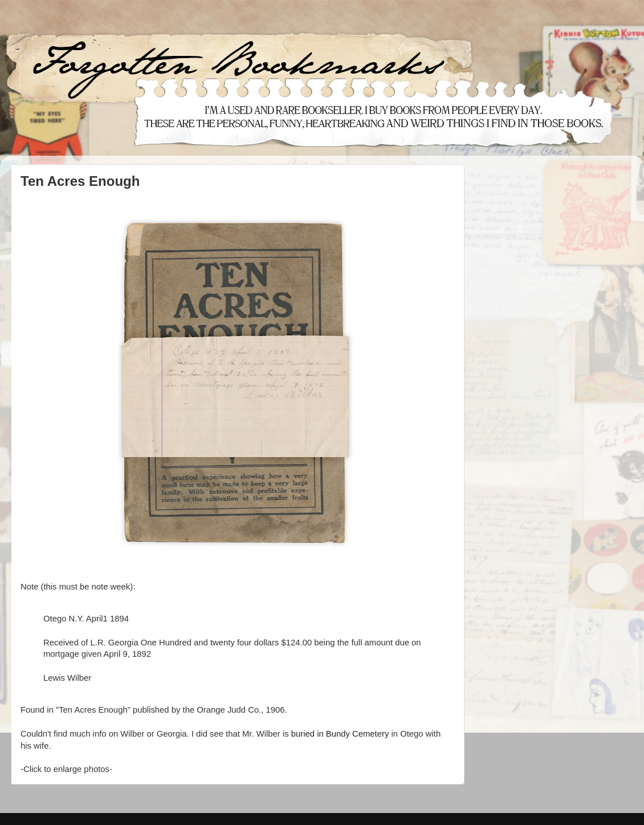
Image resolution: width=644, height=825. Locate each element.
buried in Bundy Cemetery (340, 734)
